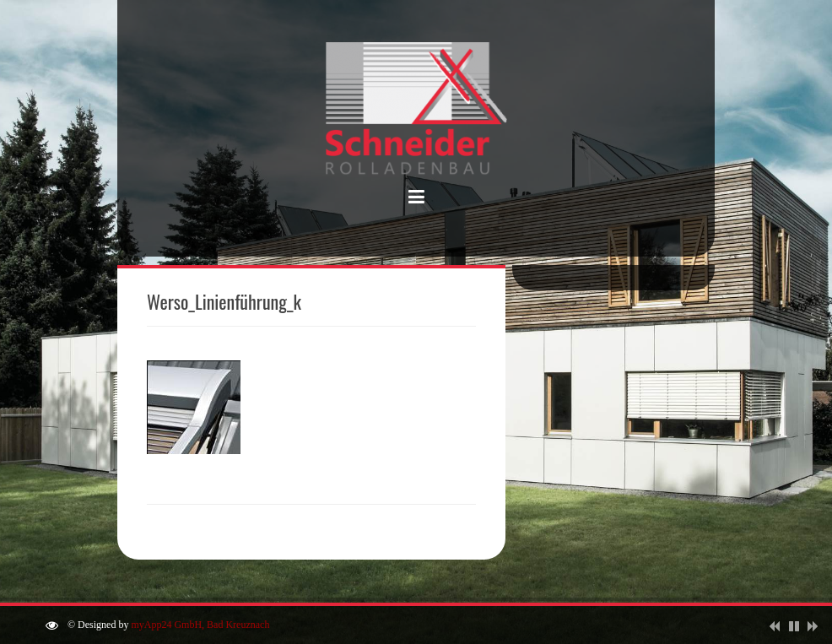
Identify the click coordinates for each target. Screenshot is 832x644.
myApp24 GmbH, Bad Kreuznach (200, 625)
